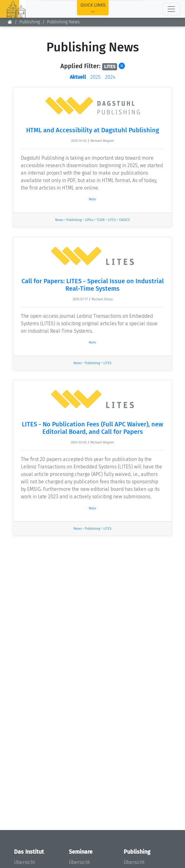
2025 (95, 77)
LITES (112, 220)
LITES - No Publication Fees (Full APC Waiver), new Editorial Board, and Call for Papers (93, 428)
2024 (110, 77)
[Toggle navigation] (171, 9)
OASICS (124, 220)
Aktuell (78, 77)
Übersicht (24, 862)
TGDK (101, 220)
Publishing (30, 22)
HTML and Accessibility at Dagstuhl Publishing (93, 130)
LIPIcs (89, 220)
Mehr (93, 199)
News (59, 220)
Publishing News (63, 22)
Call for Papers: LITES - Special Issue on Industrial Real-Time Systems (93, 285)
